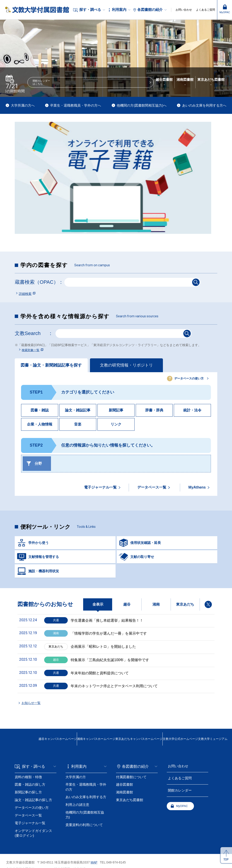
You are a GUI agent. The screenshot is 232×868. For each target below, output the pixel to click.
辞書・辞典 (154, 412)
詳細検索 (25, 294)
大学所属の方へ (23, 105)
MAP (94, 839)
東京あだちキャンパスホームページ (119, 717)
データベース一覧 (152, 489)
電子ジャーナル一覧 (100, 489)
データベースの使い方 (184, 380)
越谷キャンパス (24, 718)
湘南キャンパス (70, 718)
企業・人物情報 (40, 426)
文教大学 (168, 718)
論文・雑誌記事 (78, 412)
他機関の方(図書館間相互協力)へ (142, 105)
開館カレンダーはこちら (68, 85)
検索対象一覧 (31, 351)
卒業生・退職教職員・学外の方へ (76, 105)
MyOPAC (131, 785)
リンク (116, 426)
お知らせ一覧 (33, 683)
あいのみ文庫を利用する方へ (204, 105)
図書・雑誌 (40, 412)
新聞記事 (116, 412)
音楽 (78, 426)
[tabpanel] (116, 178)
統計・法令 (192, 412)
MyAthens (197, 489)
